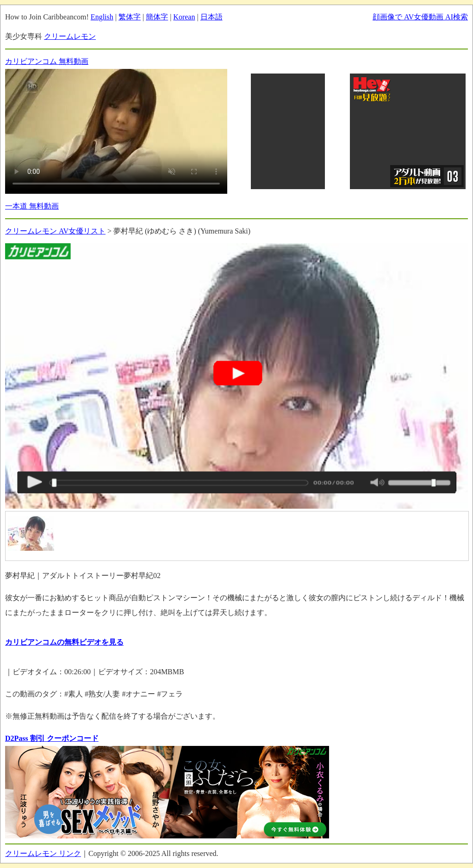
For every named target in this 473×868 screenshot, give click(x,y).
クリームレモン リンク (43, 853)
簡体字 (157, 17)
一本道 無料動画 (32, 206)
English (102, 17)
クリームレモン (70, 36)
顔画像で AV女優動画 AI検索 (420, 17)
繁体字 (130, 17)
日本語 (212, 17)
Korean (184, 17)
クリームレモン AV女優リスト (55, 231)
